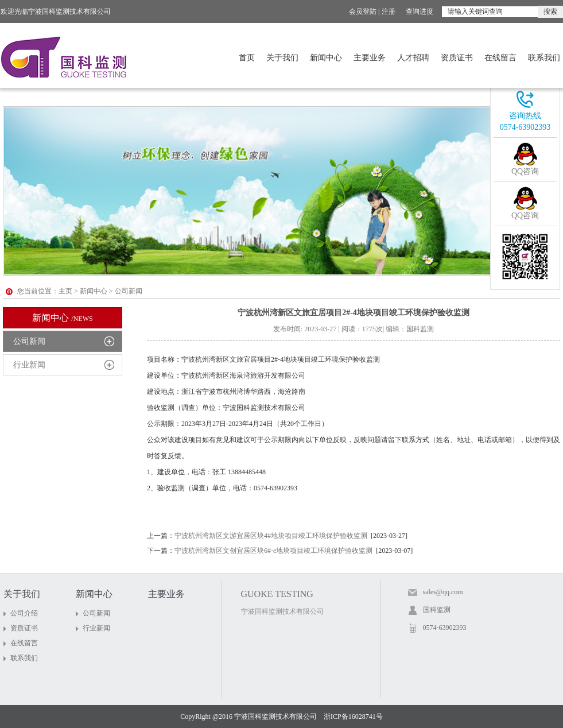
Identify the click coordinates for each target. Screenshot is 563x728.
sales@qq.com (443, 592)
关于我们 (282, 58)
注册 (389, 11)
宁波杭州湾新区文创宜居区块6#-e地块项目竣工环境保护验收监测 (273, 551)
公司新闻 (29, 341)
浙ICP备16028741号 (353, 717)
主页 (65, 291)
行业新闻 (29, 365)
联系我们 (544, 58)
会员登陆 (363, 11)
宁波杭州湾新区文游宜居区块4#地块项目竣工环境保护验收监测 (271, 536)
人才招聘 (413, 58)
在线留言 (500, 58)
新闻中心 (326, 58)
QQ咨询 (525, 171)
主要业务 (370, 58)
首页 (247, 58)
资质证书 (457, 58)
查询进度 (420, 11)
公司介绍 (24, 613)
